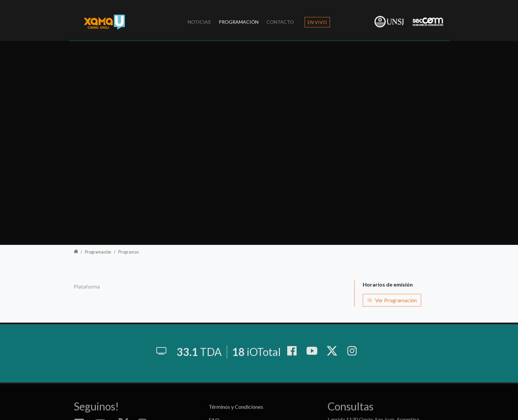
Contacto (280, 22)
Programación (239, 22)
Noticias (199, 22)
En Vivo (317, 22)
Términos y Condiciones (236, 413)
